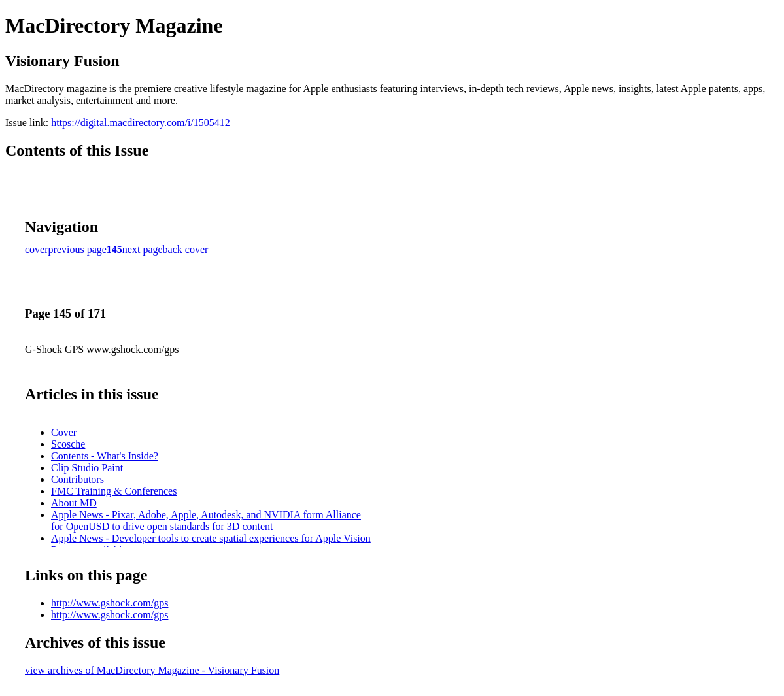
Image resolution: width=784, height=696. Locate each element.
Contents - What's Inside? (105, 456)
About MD (74, 503)
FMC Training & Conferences (114, 491)
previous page (77, 249)
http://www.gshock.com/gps (110, 603)
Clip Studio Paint (87, 468)
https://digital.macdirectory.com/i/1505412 (141, 123)
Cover (64, 432)
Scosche (68, 444)
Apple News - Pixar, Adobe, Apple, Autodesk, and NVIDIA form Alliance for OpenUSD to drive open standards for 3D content (206, 521)
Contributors (77, 479)
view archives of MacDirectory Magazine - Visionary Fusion (152, 670)
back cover (186, 249)
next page (143, 249)
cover (37, 249)
